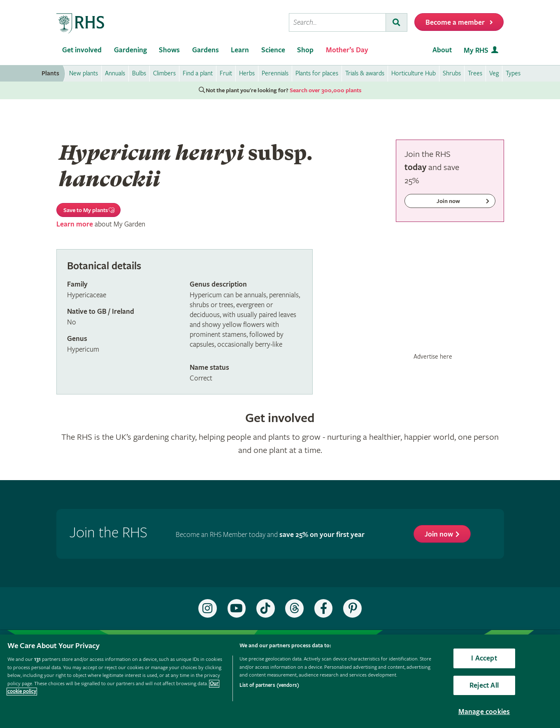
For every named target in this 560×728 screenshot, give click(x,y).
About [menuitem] (442, 50)
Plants (50, 73)
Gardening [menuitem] (130, 50)
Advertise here (433, 357)
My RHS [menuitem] (476, 50)
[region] (280, 681)
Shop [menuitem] (305, 50)
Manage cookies (484, 712)
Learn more (75, 224)
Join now (439, 534)
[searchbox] (337, 22)
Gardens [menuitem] (206, 50)
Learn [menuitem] (240, 50)
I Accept (484, 658)
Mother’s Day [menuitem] (347, 50)
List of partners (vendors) (269, 685)
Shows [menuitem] (169, 50)
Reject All (484, 685)
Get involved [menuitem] (82, 50)
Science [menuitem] (273, 50)
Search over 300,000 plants (325, 91)
